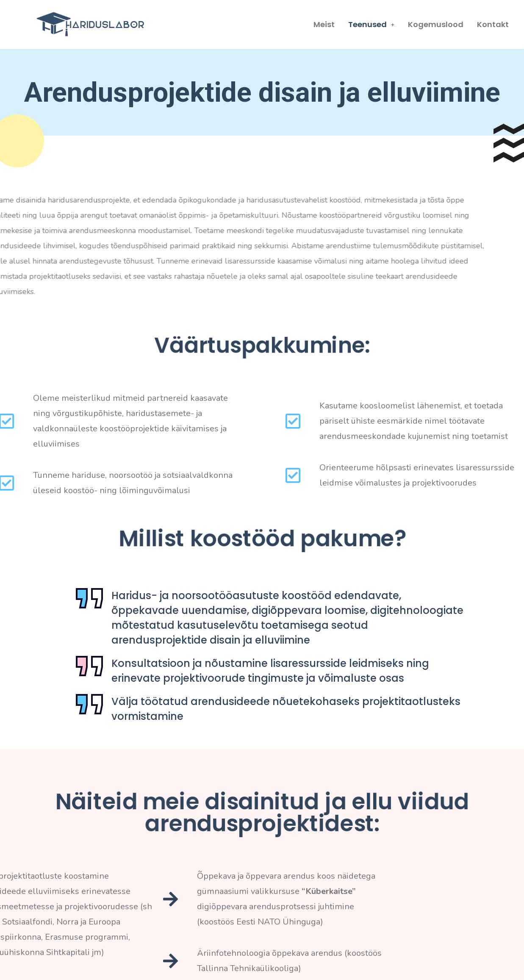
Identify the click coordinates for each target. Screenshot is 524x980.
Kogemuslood (436, 24)
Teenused (371, 24)
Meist (324, 24)
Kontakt (493, 24)
